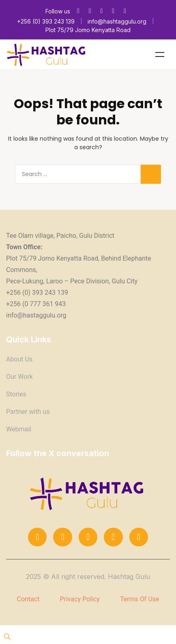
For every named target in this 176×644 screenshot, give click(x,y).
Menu (160, 54)
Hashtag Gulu (129, 577)
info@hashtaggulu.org (117, 21)
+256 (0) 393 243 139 (46, 21)
